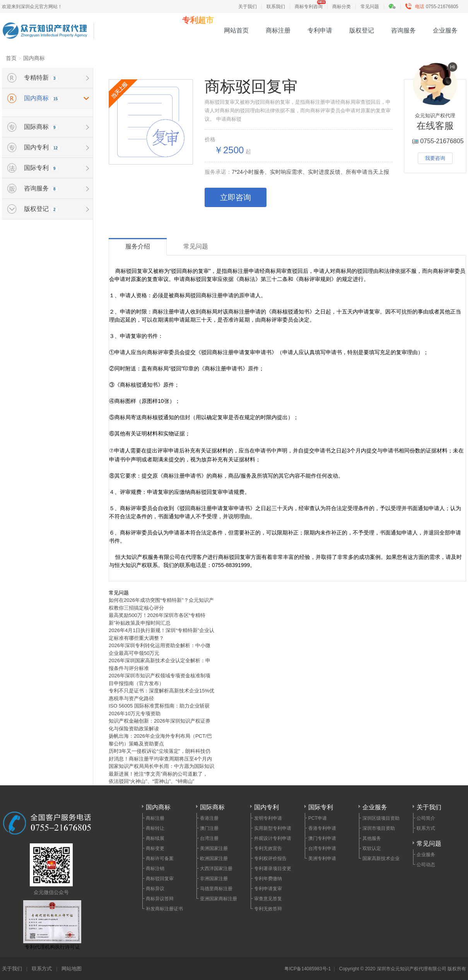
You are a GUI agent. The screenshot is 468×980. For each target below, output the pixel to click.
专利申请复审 (268, 889)
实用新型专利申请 (273, 828)
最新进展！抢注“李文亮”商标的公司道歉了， (158, 774)
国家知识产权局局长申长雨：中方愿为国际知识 (161, 766)
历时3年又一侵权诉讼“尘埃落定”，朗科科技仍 (160, 751)
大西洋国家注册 (216, 869)
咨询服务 (403, 30)
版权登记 (362, 30)
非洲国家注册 (214, 879)
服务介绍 (138, 246)
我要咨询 (435, 158)
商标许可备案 (160, 858)
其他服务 (372, 838)
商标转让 (155, 828)
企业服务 (445, 30)
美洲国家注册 (214, 848)
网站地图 (72, 969)
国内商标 (34, 58)
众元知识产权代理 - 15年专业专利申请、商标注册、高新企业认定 (45, 26)
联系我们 (276, 7)
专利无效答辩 (268, 909)
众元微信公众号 (51, 869)
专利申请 (320, 30)
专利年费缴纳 (268, 879)
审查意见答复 (268, 899)
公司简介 (426, 818)
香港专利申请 (322, 828)
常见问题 (370, 7)
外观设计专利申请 (273, 838)
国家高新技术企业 (381, 858)
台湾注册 (209, 838)
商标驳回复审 (160, 879)
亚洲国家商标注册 (219, 899)
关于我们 (248, 7)
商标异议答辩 (160, 899)
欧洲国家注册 (214, 858)
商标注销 (155, 869)
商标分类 (342, 7)
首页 (11, 58)
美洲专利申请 (322, 858)
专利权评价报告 (270, 858)
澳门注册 (209, 828)
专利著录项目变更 (273, 869)
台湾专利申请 (322, 848)
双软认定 (372, 848)
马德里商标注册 (216, 889)
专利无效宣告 (268, 848)
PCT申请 (318, 818)
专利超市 (198, 20)
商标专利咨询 (309, 7)
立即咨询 (236, 197)
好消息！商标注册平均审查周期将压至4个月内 (160, 759)
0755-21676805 (434, 7)
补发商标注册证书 (164, 909)
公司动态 (426, 865)
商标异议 (155, 889)
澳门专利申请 (322, 838)
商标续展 (155, 838)
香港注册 (209, 818)
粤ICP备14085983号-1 (307, 969)
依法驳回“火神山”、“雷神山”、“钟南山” (151, 781)
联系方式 (426, 828)
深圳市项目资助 (379, 828)
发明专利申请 (268, 818)
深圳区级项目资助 (381, 818)
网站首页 (236, 30)
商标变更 (155, 848)
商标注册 (278, 30)
